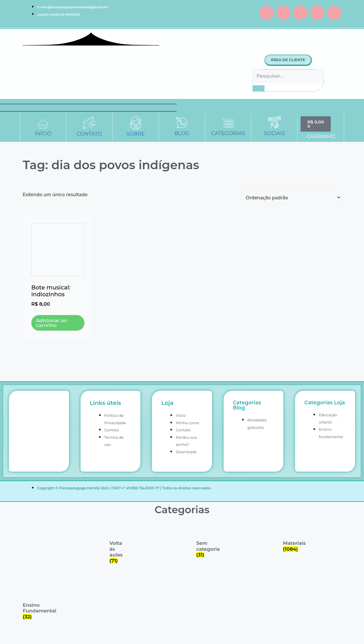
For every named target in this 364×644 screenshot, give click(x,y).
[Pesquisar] (258, 88)
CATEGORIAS (228, 133)
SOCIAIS (274, 133)
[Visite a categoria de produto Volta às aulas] (116, 543)
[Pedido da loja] (291, 197)
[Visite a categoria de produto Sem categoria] (203, 540)
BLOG (182, 133)
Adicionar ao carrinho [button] (51, 323)
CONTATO (89, 134)
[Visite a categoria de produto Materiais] (289, 537)
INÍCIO (43, 134)
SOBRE (136, 134)
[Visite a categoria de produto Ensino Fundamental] (29, 602)
